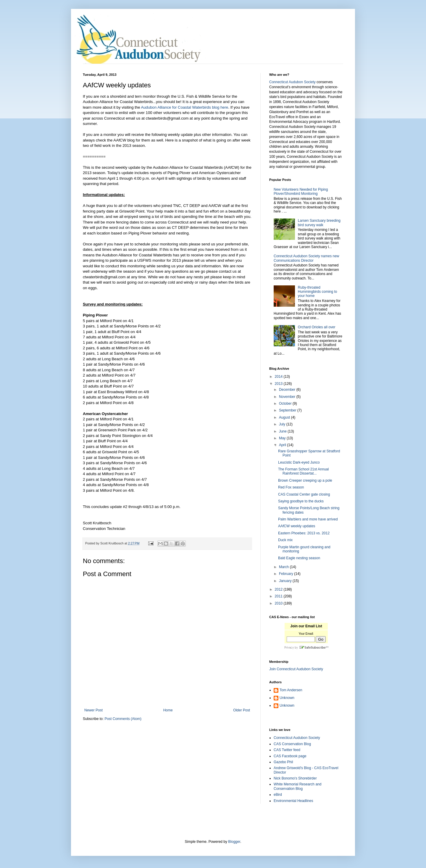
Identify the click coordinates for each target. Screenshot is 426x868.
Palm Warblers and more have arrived (308, 519)
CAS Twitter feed (287, 750)
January (286, 581)
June (283, 431)
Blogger (234, 842)
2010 (279, 603)
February (287, 574)
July (283, 424)
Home (168, 710)
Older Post (242, 710)
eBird (278, 795)
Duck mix (285, 540)
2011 (279, 596)
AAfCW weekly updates (297, 526)
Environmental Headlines (293, 801)
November (288, 397)
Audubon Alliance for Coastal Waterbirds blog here (184, 107)
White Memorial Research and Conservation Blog (297, 786)
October (286, 404)
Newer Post (93, 710)
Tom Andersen (291, 690)
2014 (279, 377)
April (283, 445)
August (285, 417)
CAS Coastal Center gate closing (304, 494)
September (288, 410)
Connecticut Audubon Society (292, 82)
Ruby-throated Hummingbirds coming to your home (318, 292)
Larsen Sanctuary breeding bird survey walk (319, 223)
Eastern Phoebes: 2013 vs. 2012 (304, 533)
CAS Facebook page (290, 756)
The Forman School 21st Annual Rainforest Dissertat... (303, 471)
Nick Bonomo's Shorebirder (295, 778)
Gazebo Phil (283, 762)
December (288, 390)
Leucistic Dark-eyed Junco (299, 462)
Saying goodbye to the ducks (301, 501)
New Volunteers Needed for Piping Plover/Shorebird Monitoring (301, 192)
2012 (279, 589)
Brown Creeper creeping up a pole (305, 480)
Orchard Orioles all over (317, 327)
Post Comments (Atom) (123, 719)
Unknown (287, 698)
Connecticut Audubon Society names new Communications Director (306, 258)
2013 (279, 384)
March (284, 567)
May (283, 438)
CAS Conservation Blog (292, 744)
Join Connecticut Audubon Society (296, 669)
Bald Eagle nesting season (299, 558)
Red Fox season (291, 487)
